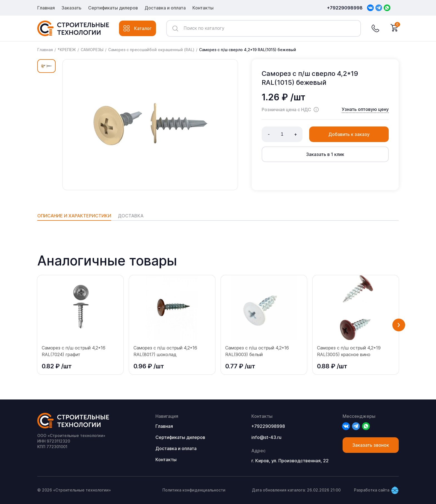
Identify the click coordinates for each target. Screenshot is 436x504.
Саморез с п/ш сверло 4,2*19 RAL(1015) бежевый (248, 50)
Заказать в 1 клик (325, 154)
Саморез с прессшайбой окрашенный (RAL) (151, 50)
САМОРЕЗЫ (92, 50)
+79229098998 (345, 8)
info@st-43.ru (266, 437)
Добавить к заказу (349, 134)
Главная (46, 8)
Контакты (203, 8)
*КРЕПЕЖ (67, 50)
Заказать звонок (371, 445)
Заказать (71, 8)
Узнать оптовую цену (365, 109)
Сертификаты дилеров (113, 8)
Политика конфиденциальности (194, 490)
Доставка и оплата (165, 8)
